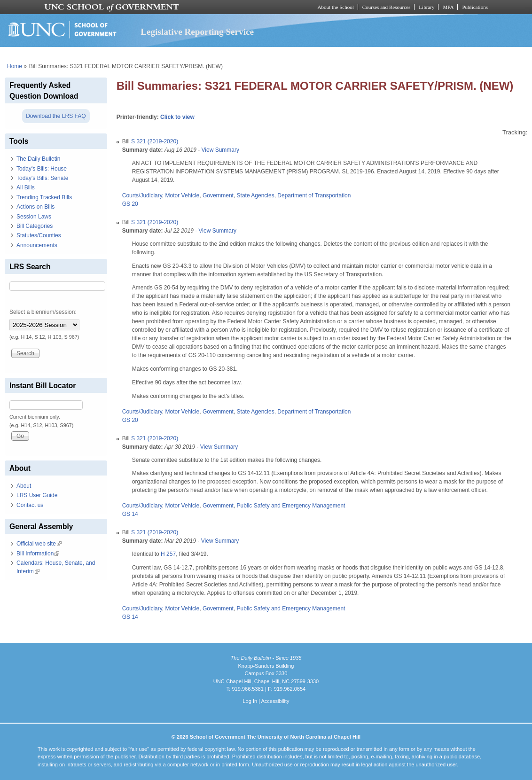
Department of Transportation (314, 195)
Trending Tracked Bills (44, 197)
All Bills (26, 187)
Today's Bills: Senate (42, 178)
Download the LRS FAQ (56, 116)
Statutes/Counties (39, 235)
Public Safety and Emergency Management (291, 506)
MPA (448, 7)
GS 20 (130, 204)
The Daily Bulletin (38, 159)
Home (15, 66)
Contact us (30, 505)
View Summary (220, 150)
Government (218, 195)
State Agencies (256, 195)
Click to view (177, 117)
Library (426, 7)
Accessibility (275, 701)
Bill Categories (35, 226)
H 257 (168, 554)
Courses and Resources (386, 7)
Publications (475, 7)
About (24, 486)
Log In (250, 701)
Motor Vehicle (183, 195)
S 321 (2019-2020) (155, 141)
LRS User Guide (37, 495)
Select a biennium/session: (43, 312)
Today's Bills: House (42, 169)
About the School (336, 7)
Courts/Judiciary (142, 195)
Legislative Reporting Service (197, 32)
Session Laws (34, 217)
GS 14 (130, 514)
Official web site (39, 544)
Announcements (37, 245)
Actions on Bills (35, 207)
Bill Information (38, 554)
